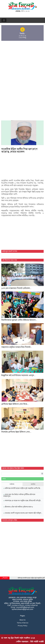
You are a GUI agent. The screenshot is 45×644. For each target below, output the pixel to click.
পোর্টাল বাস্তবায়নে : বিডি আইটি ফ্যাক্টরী (30, 642)
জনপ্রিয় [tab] (33, 484)
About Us (22, 620)
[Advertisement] (22, 56)
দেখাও (4, 479)
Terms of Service (23, 623)
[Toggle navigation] (4, 20)
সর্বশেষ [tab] (12, 484)
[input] (21, 474)
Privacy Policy (23, 626)
